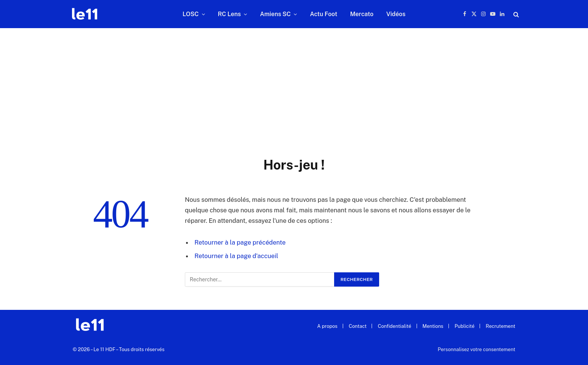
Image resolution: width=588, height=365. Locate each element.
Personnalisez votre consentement (476, 349)
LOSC (191, 14)
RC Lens (229, 14)
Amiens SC (275, 14)
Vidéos (396, 14)
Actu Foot (323, 14)
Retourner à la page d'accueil (236, 256)
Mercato (361, 14)
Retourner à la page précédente (240, 242)
